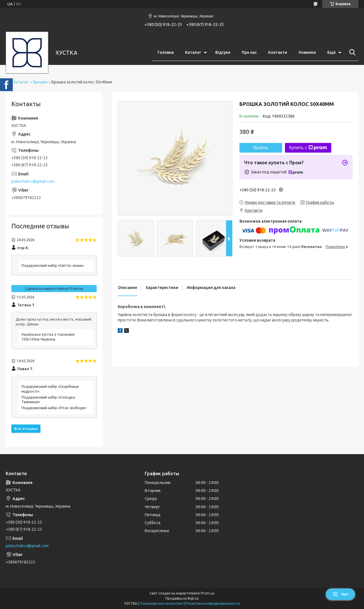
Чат (340, 594)
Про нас (249, 52)
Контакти (278, 52)
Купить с (308, 148)
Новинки (307, 52)
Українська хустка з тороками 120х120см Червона (48, 337)
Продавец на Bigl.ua (182, 598)
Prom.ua (208, 593)
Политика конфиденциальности (213, 603)
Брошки (40, 82)
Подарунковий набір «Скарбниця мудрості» (50, 389)
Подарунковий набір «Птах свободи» (54, 408)
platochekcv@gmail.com (33, 181)
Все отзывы (26, 428)
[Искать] (351, 52)
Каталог (193, 52)
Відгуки (223, 52)
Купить (261, 148)
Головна (166, 52)
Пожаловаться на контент (162, 603)
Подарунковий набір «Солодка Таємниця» (48, 400)
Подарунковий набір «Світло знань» (53, 265)
